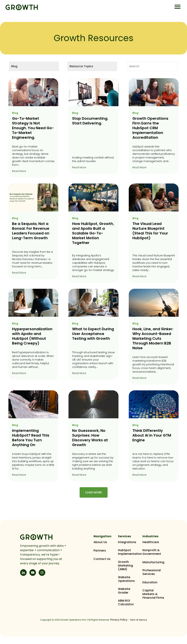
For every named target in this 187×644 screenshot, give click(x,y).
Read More (19, 171)
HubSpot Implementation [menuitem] (130, 552)
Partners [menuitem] (100, 551)
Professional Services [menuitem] (152, 572)
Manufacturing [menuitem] (153, 562)
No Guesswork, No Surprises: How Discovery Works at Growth (90, 438)
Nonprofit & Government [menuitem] (152, 552)
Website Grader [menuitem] (124, 591)
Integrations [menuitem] (127, 542)
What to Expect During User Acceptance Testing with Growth (93, 334)
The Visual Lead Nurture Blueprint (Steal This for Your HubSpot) (150, 231)
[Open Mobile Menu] (178, 7)
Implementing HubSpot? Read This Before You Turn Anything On (31, 438)
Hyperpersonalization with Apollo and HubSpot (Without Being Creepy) (32, 336)
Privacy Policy (119, 620)
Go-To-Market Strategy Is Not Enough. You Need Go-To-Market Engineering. (33, 128)
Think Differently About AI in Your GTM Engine (152, 435)
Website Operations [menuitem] (126, 579)
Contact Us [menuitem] (102, 559)
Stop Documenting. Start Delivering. (90, 121)
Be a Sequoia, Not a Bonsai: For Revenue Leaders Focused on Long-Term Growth (31, 231)
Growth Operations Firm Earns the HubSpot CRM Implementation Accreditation (150, 128)
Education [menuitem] (150, 582)
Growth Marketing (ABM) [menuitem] (125, 566)
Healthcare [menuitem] (151, 542)
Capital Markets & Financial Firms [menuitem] (153, 594)
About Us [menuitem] (100, 542)
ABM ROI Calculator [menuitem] (126, 603)
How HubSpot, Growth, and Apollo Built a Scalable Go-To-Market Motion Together (93, 233)
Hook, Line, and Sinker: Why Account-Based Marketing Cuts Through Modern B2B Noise (153, 338)
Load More (94, 492)
